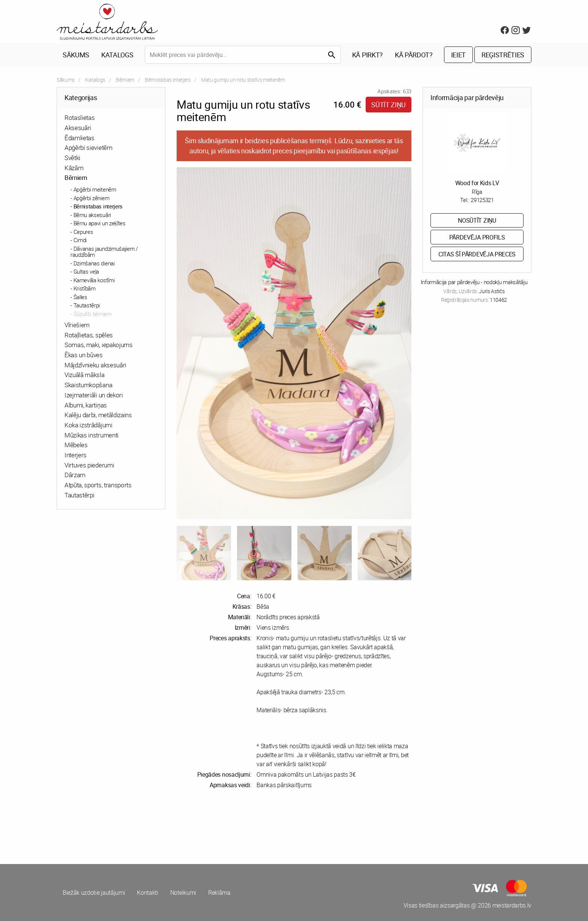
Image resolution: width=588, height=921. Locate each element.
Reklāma (219, 893)
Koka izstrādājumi (88, 425)
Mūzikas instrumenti (91, 435)
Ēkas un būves (84, 355)
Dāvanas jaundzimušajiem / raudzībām (104, 252)
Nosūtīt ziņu (477, 220)
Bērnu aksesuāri (92, 215)
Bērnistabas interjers (167, 80)
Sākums (76, 55)
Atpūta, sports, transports (98, 485)
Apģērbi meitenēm (95, 189)
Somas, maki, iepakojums (99, 345)
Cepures (83, 232)
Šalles (80, 297)
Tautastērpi (87, 305)
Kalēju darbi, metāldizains (98, 415)
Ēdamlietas (79, 138)
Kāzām (74, 168)
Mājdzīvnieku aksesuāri (95, 365)
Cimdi (80, 240)
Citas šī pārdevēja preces (477, 254)
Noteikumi (183, 893)
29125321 (482, 200)
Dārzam (75, 475)
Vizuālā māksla (85, 375)
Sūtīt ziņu (388, 105)
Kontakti (147, 893)
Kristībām (85, 288)
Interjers (76, 455)
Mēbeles (76, 445)
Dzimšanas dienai (94, 263)
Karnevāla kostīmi (94, 280)
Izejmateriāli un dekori (94, 395)
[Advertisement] (174, 827)
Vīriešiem (77, 325)
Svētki (72, 158)
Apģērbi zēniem (91, 198)
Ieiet (458, 55)
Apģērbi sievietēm (88, 148)
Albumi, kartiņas (86, 405)
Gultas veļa (86, 271)
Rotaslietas (79, 118)
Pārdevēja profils (477, 237)
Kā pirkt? (367, 55)
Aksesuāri (78, 128)
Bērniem (125, 80)
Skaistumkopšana (88, 385)
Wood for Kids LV (477, 183)
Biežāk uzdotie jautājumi (94, 893)
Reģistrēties (503, 55)
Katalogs (117, 55)
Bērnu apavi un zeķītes (100, 223)
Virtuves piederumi (89, 465)
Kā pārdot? (414, 55)
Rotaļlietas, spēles (89, 335)
